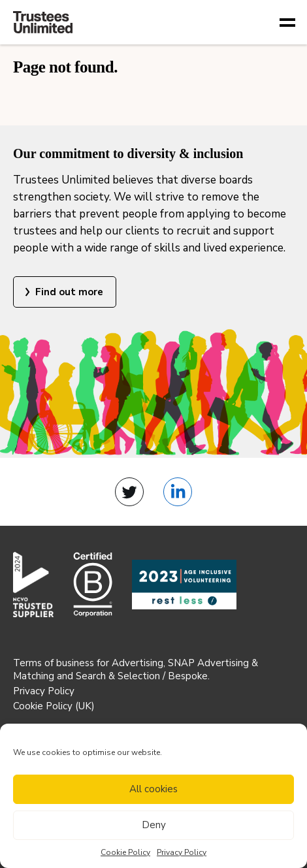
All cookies (153, 789)
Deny (154, 825)
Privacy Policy (182, 852)
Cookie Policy (125, 852)
